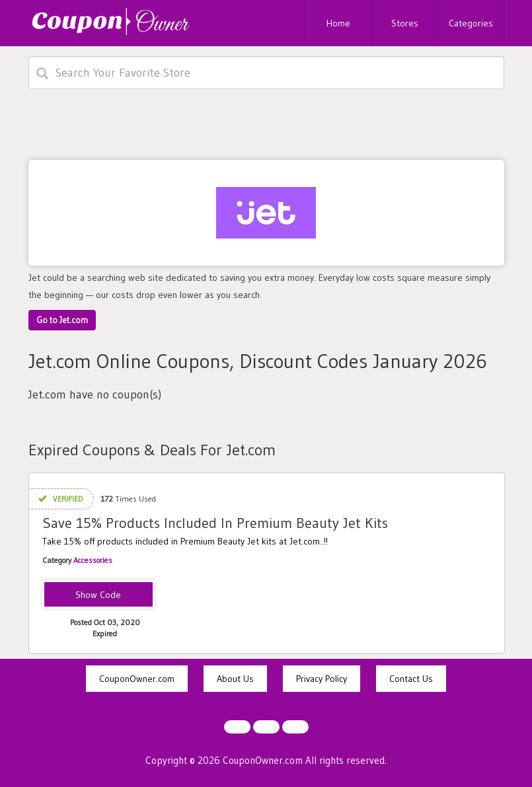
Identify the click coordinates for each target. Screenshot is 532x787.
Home (338, 23)
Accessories (93, 560)
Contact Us (411, 679)
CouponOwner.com (137, 679)
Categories (471, 23)
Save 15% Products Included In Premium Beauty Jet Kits (215, 523)
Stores (405, 23)
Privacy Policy (322, 679)
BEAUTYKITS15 (98, 595)
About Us (235, 679)
